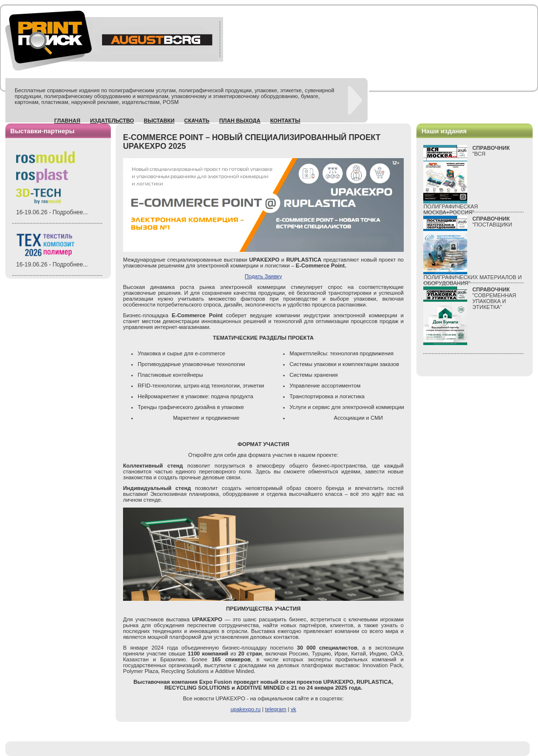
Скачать (197, 121)
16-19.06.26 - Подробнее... (52, 212)
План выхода (240, 121)
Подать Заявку (263, 276)
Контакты (285, 121)
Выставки (159, 121)
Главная (67, 121)
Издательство (112, 121)
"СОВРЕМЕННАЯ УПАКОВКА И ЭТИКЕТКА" (494, 298)
